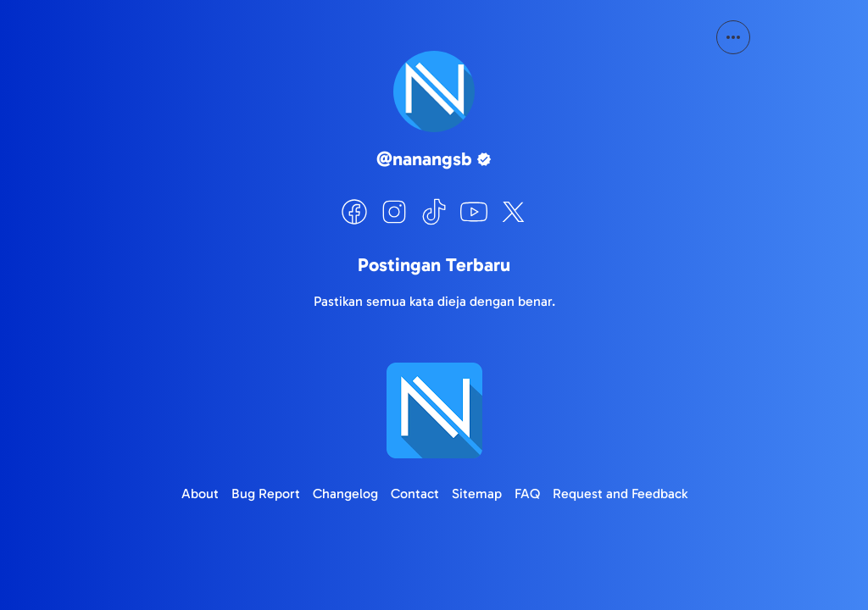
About (200, 494)
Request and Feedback (620, 494)
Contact (415, 494)
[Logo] (434, 410)
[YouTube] (474, 212)
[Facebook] (354, 212)
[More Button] (733, 37)
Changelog (345, 494)
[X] (514, 212)
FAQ (527, 494)
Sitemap (477, 494)
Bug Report (266, 494)
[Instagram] (394, 212)
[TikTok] (434, 212)
